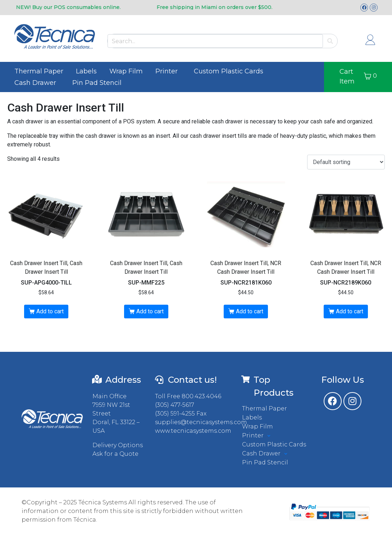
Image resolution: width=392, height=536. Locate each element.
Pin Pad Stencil (97, 83)
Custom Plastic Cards (229, 71)
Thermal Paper (39, 71)
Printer (167, 71)
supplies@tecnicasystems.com (201, 422)
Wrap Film (126, 71)
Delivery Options (118, 445)
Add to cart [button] (50, 311)
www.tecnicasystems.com (193, 431)
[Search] (330, 41)
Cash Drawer (35, 83)
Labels (86, 71)
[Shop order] (346, 162)
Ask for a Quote (115, 454)
